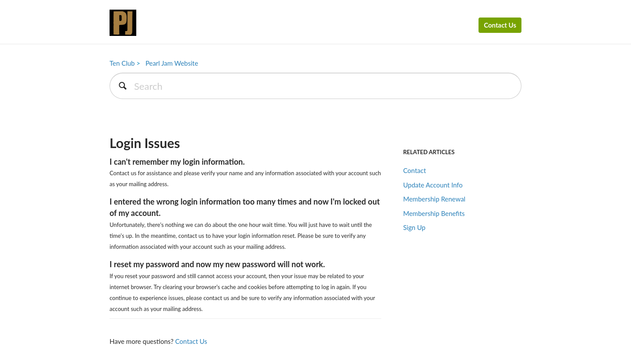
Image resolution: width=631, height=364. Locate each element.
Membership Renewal (434, 199)
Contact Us (500, 25)
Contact (415, 170)
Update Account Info (433, 185)
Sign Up (414, 227)
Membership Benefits (434, 213)
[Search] (315, 86)
